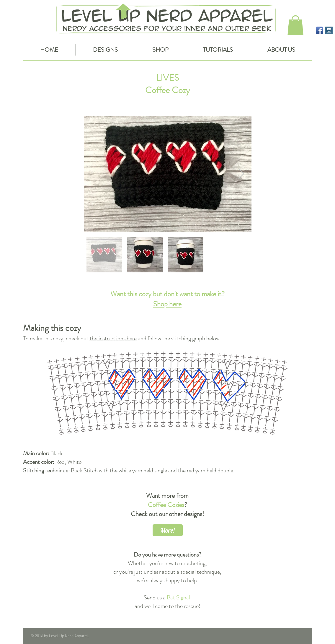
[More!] (168, 530)
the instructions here (113, 338)
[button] (295, 25)
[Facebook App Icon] (320, 30)
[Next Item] (241, 174)
